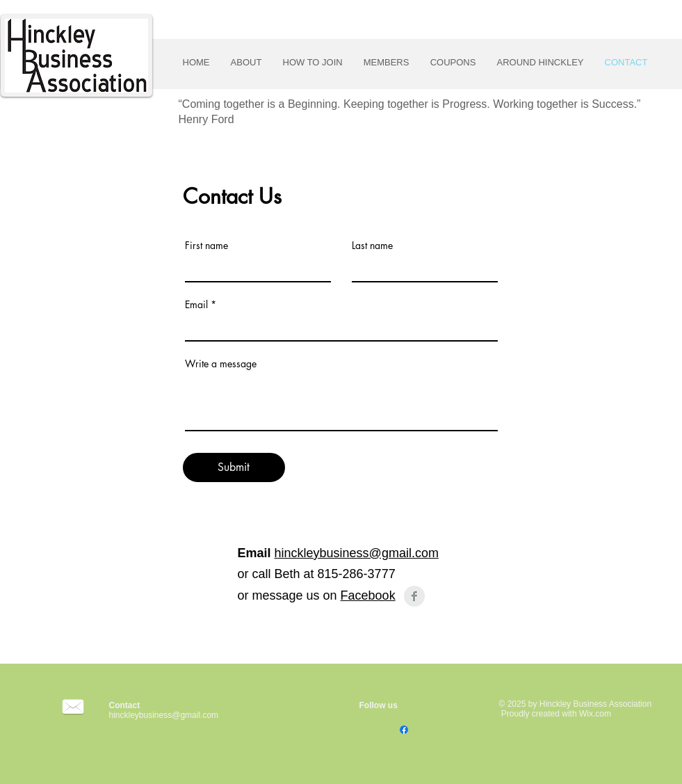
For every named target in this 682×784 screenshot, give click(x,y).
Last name (372, 246)
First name (206, 246)
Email (196, 305)
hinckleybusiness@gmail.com (357, 553)
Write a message (221, 364)
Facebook (368, 595)
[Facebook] (404, 730)
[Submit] (234, 467)
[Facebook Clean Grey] (414, 596)
